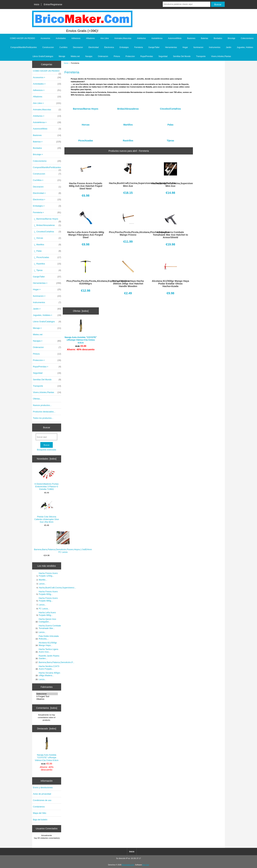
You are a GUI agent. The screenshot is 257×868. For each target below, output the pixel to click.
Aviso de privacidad (42, 794)
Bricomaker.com (128, 865)
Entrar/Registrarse (53, 4)
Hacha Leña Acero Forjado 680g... (47, 614)
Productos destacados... (44, 412)
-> (47, 212)
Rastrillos (128, 139)
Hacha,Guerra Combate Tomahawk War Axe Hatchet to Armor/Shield (171, 235)
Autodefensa (157, 38)
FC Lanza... (44, 609)
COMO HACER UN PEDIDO (23, 38)
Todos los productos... (43, 418)
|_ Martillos (47, 245)
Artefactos (141, 38)
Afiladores (90, 38)
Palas (170, 123)
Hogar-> (47, 289)
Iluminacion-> (47, 296)
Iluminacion (198, 47)
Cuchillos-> (47, 180)
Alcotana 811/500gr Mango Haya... (48, 644)
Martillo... (43, 580)
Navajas (89, 56)
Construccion (48, 47)
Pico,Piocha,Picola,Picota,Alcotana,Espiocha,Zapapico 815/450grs (86, 282)
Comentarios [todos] (47, 708)
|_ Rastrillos (47, 264)
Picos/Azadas (86, 139)
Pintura (117, 56)
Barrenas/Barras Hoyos (86, 108)
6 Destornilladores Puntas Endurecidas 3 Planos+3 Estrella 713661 (47, 479)
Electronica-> (47, 200)
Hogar (185, 47)
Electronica (109, 47)
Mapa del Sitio (40, 813)
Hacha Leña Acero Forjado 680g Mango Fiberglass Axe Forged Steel (86, 235)
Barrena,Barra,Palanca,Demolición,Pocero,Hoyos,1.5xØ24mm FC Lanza (63, 542)
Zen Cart (146, 865)
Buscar (47, 427)
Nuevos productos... (42, 405)
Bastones (191, 38)
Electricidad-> (47, 193)
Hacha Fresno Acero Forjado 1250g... (48, 574)
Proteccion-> (47, 360)
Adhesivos (76, 38)
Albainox (47, 699)
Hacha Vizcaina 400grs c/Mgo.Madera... (49, 674)
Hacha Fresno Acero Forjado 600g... (48, 593)
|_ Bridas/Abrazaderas (47, 225)
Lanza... (42, 584)
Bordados (218, 38)
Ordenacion (103, 56)
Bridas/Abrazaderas (128, 108)
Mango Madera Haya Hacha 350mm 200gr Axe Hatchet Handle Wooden (128, 284)
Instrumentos (215, 47)
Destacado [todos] (47, 729)
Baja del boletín (40, 820)
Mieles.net (75, 56)
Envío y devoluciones (43, 787)
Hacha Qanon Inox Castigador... (47, 620)
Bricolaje (231, 38)
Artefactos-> (47, 116)
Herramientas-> (47, 283)
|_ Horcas (47, 238)
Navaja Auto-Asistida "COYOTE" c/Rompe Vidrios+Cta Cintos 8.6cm (47, 749)
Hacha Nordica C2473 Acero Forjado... (49, 668)
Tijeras (171, 139)
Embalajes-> (47, 206)
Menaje (62, 56)
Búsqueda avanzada (47, 450)
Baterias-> (47, 142)
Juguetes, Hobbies (245, 47)
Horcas (86, 123)
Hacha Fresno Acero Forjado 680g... (48, 599)
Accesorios (45, 38)
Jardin (229, 47)
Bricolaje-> (38, 154)
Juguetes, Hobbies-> (47, 315)
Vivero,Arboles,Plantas (221, 56)
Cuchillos (64, 47)
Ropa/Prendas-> (47, 367)
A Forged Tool (47, 696)
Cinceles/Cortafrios (170, 108)
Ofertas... (37, 399)
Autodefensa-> (47, 122)
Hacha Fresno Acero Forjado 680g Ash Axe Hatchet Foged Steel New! (86, 186)
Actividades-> (47, 84)
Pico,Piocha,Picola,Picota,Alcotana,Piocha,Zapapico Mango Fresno (128, 233)
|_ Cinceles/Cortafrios (47, 232)
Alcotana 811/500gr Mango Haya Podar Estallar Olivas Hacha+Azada (171, 284)
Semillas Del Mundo (182, 56)
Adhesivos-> (47, 90)
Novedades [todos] (47, 459)
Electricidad (94, 47)
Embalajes (124, 47)
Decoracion (78, 47)
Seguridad (163, 56)
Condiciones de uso (42, 800)
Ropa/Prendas (147, 56)
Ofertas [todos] (81, 311)
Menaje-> (47, 328)
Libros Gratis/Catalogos (43, 56)
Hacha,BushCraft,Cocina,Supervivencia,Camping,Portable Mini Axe (128, 184)
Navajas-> (47, 341)
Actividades (61, 38)
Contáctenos (39, 807)
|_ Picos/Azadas (47, 257)
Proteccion (130, 56)
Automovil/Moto (175, 38)
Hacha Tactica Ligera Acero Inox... (48, 651)
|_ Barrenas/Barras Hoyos (47, 220)
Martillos (128, 123)
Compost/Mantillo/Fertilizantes (24, 47)
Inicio (37, 4)
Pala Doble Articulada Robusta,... (49, 637)
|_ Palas (47, 251)
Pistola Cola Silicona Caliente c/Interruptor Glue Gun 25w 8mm (47, 511)
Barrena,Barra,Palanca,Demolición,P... (56, 662)
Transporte (201, 56)
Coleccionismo (247, 38)
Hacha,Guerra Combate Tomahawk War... (50, 627)
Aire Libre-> (47, 103)
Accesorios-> (47, 77)
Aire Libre (104, 38)
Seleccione (47, 694)
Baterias (205, 38)
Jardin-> (47, 309)
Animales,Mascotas (123, 38)
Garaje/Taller (154, 47)
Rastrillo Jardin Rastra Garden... (49, 657)
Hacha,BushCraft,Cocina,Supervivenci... (57, 588)
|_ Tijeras (47, 270)
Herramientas (171, 47)
